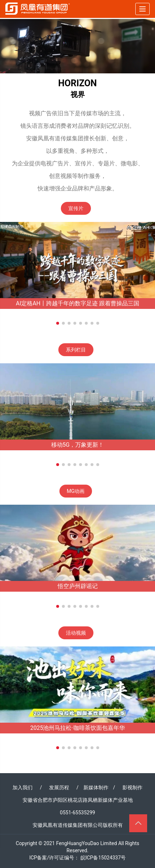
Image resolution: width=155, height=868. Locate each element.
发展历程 (59, 787)
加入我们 (23, 787)
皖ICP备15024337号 (103, 858)
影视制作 (132, 787)
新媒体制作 (96, 787)
